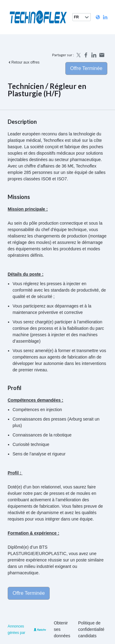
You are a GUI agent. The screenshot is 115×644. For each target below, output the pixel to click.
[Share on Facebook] (86, 55)
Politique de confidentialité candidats (91, 629)
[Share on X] (78, 55)
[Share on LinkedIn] (94, 55)
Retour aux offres (24, 62)
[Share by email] (102, 55)
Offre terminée (86, 68)
